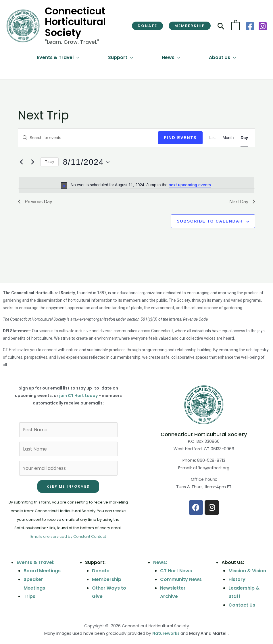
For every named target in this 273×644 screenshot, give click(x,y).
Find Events (180, 138)
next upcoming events (190, 185)
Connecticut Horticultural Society (75, 22)
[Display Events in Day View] (244, 138)
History (237, 579)
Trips (29, 596)
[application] (76, 58)
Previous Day (35, 202)
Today (49, 162)
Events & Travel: (35, 562)
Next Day (242, 202)
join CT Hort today (78, 396)
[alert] (136, 185)
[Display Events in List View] (213, 138)
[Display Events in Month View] (228, 138)
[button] (147, 26)
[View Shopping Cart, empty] (235, 26)
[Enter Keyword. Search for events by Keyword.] (88, 138)
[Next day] (32, 162)
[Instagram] (263, 26)
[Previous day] (21, 162)
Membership (107, 579)
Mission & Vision (247, 571)
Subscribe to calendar (210, 221)
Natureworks (166, 633)
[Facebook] (250, 26)
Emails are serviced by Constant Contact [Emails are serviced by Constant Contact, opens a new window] (68, 536)
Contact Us (242, 605)
